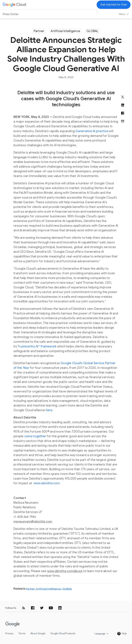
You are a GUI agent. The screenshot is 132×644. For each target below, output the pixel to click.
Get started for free (114, 5)
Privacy (9, 633)
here (49, 410)
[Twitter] (42, 608)
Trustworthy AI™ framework (37, 346)
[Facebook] (33, 608)
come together (35, 436)
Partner (39, 31)
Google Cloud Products (63, 633)
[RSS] (24, 608)
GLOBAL (93, 31)
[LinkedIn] (60, 608)
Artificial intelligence (65, 31)
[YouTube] (51, 608)
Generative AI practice (92, 131)
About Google (38, 633)
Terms (22, 633)
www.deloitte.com (47, 483)
